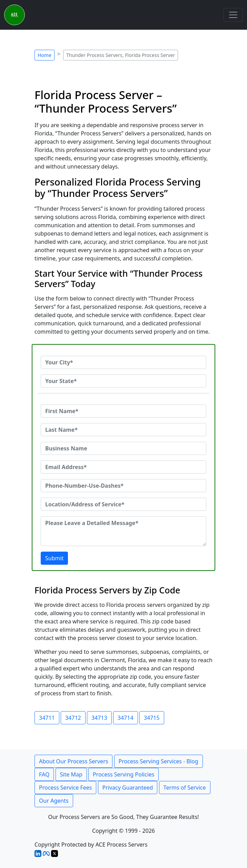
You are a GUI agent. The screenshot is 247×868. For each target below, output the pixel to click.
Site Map (71, 774)
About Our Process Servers (73, 761)
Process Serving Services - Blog (159, 761)
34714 (126, 718)
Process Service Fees (65, 788)
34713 (99, 718)
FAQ (44, 774)
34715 (152, 718)
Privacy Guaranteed (128, 788)
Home (45, 55)
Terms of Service (185, 788)
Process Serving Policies (124, 774)
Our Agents (54, 801)
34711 (47, 718)
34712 (73, 718)
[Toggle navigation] (233, 15)
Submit (54, 558)
